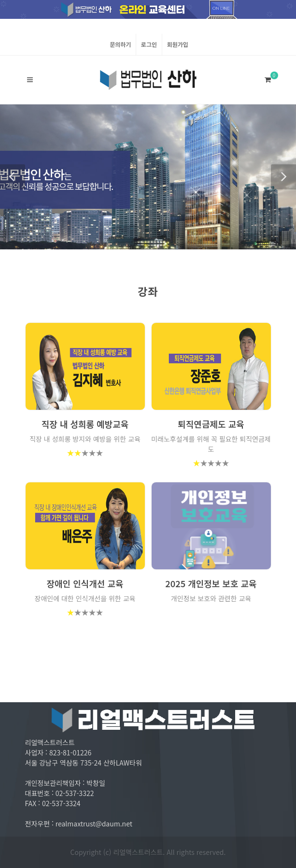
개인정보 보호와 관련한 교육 (211, 598)
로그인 (149, 44)
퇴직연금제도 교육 (211, 424)
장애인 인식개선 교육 (85, 583)
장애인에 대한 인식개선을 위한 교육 (85, 598)
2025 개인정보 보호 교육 (211, 583)
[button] (13, 177)
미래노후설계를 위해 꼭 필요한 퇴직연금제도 (211, 444)
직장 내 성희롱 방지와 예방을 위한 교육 (85, 439)
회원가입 (178, 44)
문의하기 (120, 44)
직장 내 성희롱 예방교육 (85, 424)
